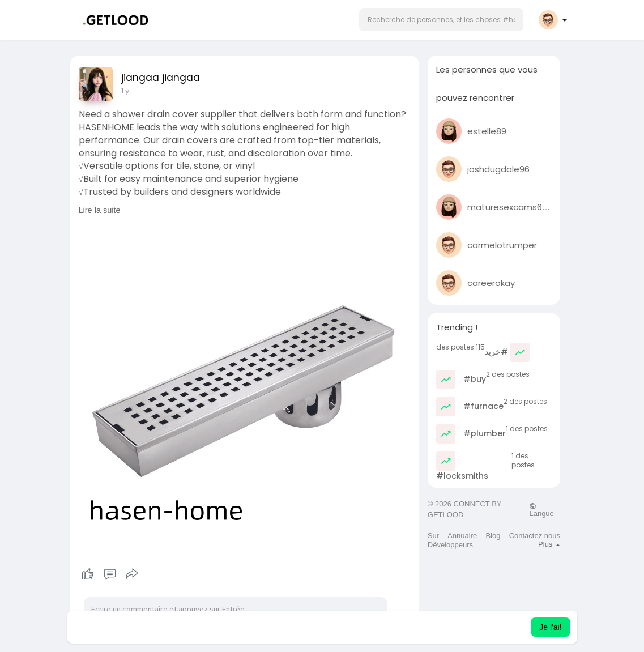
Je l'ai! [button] (550, 627)
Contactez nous (535, 536)
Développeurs (450, 545)
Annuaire (462, 536)
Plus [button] (549, 544)
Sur (433, 536)
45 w (130, 91)
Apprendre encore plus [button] (407, 627)
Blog (493, 536)
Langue (541, 510)
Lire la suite (100, 210)
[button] (441, 20)
